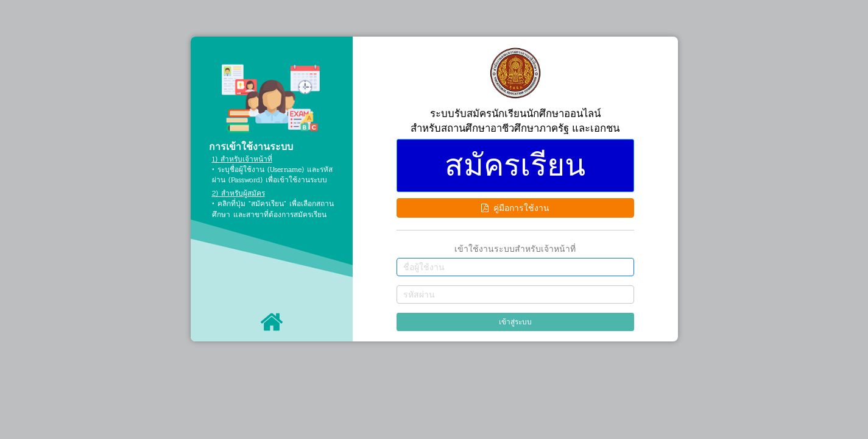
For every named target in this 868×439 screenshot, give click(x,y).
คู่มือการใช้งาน (515, 208)
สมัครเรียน (515, 165)
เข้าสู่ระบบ (515, 322)
